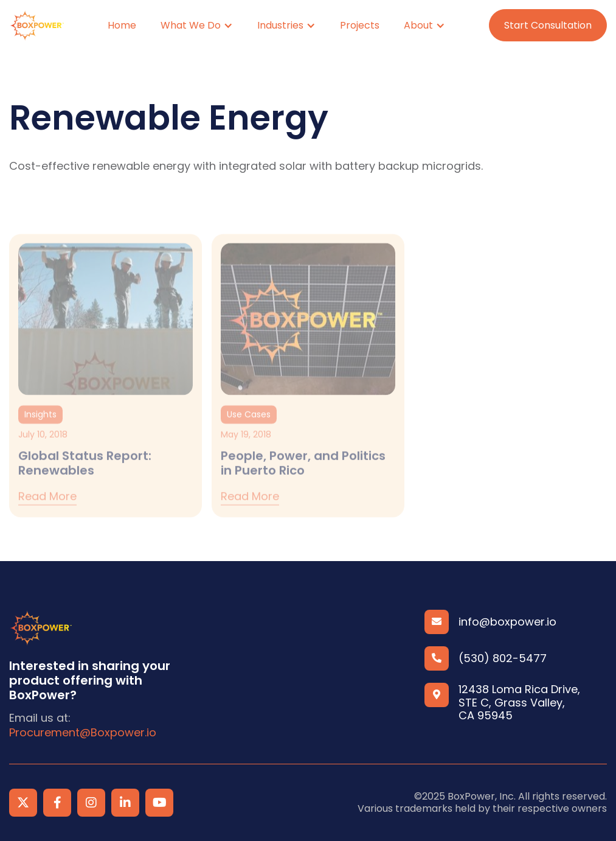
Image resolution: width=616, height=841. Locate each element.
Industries (280, 25)
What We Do (191, 25)
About (418, 25)
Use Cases (249, 425)
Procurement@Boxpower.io (83, 733)
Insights (40, 425)
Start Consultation (548, 25)
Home (122, 25)
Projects (360, 25)
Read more (47, 508)
